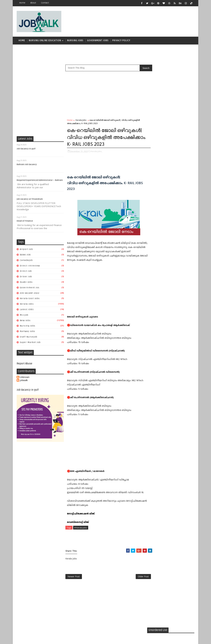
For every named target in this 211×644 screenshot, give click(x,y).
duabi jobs (26, 283)
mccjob (24, 315)
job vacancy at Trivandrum (30, 200)
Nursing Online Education (45, 41)
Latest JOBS (27, 310)
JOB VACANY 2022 (30, 294)
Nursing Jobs (75, 41)
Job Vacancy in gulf (26, 149)
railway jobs (28, 332)
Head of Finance (25, 222)
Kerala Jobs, (97, 152)
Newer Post (74, 577)
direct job (26, 272)
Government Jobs (98, 41)
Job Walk (33, 639)
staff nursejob (29, 337)
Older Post (137, 577)
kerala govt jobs (30, 299)
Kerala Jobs (27, 304)
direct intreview (30, 266)
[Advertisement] (137, 20)
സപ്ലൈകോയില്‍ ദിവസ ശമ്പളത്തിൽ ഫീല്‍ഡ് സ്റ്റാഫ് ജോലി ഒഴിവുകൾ (177, 194)
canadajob (26, 261)
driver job (26, 277)
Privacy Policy (121, 41)
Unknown (25, 378)
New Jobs (25, 321)
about (33, 3)
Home (22, 3)
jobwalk (24, 381)
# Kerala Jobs (81, 528)
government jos (30, 288)
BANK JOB (25, 255)
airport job (26, 250)
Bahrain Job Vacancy (27, 165)
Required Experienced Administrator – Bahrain (40, 181)
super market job (30, 343)
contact (45, 3)
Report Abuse (24, 364)
